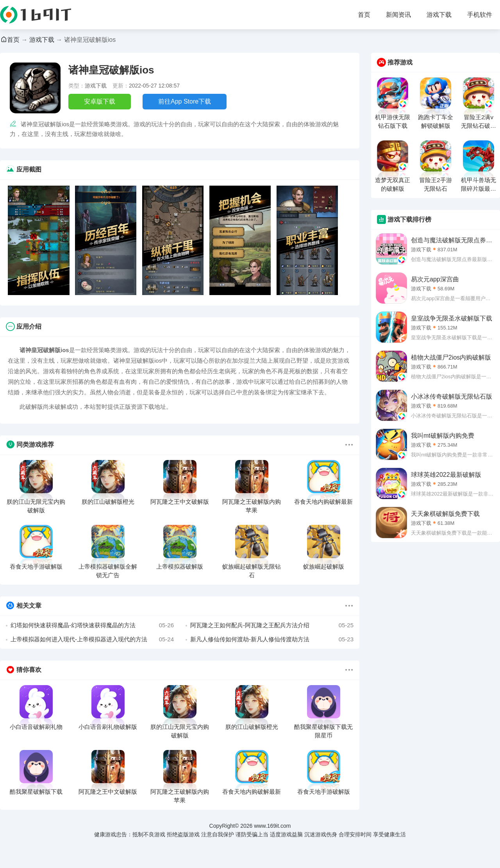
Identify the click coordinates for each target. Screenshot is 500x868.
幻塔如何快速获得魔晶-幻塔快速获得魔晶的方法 (92, 625)
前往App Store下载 (185, 101)
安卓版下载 (100, 101)
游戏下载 (439, 15)
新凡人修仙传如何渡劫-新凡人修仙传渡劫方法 (272, 639)
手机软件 (480, 15)
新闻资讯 (398, 15)
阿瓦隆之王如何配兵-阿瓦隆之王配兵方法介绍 (272, 625)
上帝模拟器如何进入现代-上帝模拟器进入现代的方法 (92, 639)
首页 (364, 15)
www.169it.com (272, 826)
